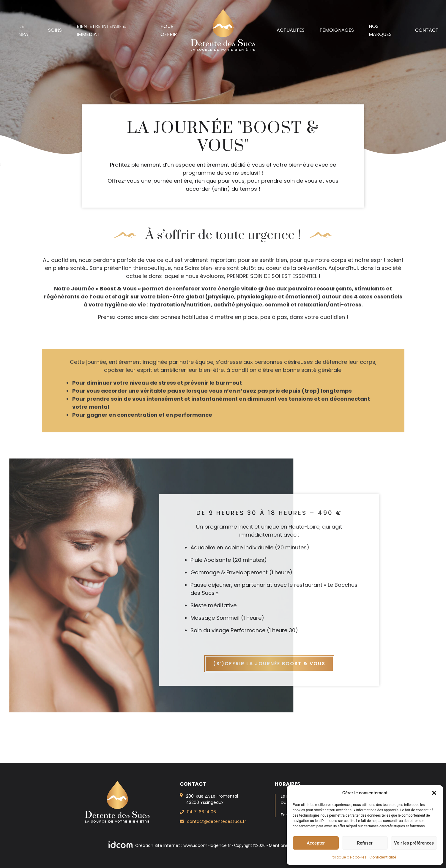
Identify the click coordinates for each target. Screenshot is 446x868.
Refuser (365, 843)
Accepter (316, 843)
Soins (55, 30)
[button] (434, 793)
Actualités (291, 30)
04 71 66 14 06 (201, 812)
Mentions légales (286, 845)
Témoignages (337, 30)
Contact (427, 30)
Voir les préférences (414, 843)
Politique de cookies (349, 857)
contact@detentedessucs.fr (216, 821)
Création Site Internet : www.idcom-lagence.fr (170, 845)
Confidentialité (383, 857)
